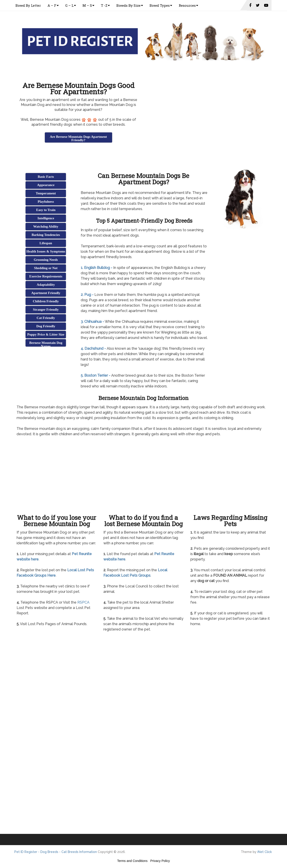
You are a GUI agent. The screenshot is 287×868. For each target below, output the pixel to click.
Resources (187, 5)
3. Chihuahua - (92, 322)
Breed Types (160, 5)
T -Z (104, 5)
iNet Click (265, 852)
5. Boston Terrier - (96, 375)
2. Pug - (87, 295)
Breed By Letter (28, 5)
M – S (87, 5)
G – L (69, 5)
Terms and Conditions (132, 861)
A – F (52, 5)
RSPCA (83, 602)
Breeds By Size (128, 5)
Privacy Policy (160, 861)
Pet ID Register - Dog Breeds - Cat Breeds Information (56, 852)
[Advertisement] (78, 155)
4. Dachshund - (93, 348)
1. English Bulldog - (97, 268)
